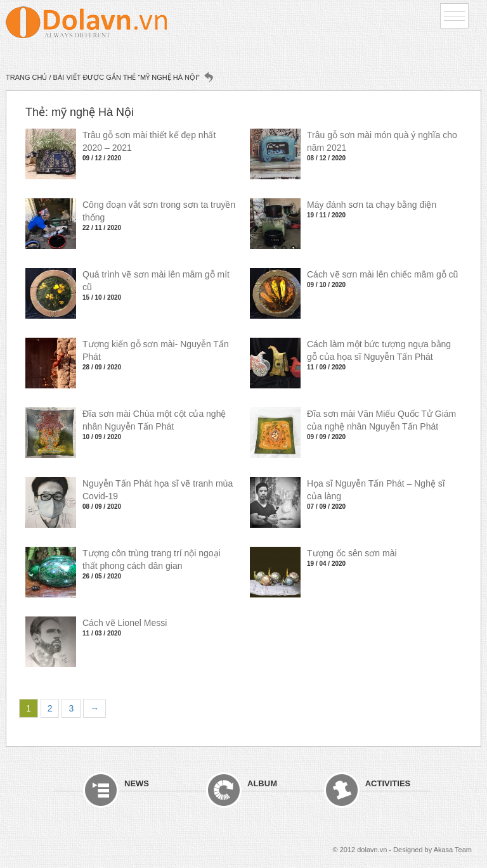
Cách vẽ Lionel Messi (125, 623)
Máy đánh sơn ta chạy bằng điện (372, 205)
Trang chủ (26, 77)
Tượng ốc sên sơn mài (352, 553)
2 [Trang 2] (50, 708)
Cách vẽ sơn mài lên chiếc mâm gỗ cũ (382, 274)
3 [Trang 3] (71, 708)
